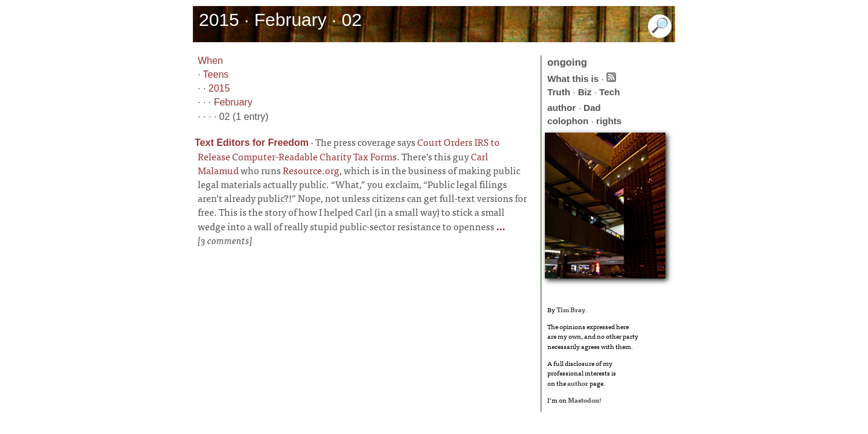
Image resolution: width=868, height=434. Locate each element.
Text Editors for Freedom (252, 143)
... (500, 226)
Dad (592, 108)
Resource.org (311, 170)
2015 (219, 88)
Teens (216, 74)
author (561, 108)
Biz (585, 92)
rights (609, 121)
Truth (559, 92)
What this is (573, 79)
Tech (609, 92)
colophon (568, 121)
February (233, 102)
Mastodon (583, 400)
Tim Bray (571, 309)
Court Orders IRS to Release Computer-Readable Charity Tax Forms (349, 149)
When (210, 61)
